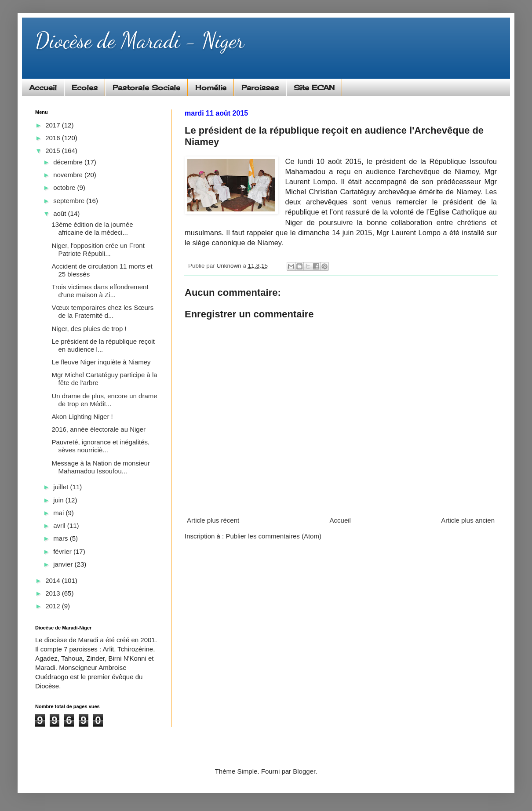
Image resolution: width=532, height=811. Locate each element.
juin (59, 500)
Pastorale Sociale (146, 87)
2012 (54, 606)
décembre (69, 162)
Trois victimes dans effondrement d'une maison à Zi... (100, 291)
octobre (65, 187)
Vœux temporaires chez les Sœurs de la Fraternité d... (103, 311)
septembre (70, 201)
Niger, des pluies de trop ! (89, 329)
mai (59, 513)
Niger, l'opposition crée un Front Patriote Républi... (98, 249)
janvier (64, 564)
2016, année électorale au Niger (99, 429)
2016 (54, 138)
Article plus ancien (468, 520)
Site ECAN (314, 87)
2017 (54, 125)
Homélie (211, 87)
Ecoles (85, 87)
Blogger (304, 771)
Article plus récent (213, 520)
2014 (54, 580)
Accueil (43, 87)
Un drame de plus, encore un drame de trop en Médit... (105, 400)
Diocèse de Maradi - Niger (140, 40)
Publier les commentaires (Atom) (273, 536)
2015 (54, 151)
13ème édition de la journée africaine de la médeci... (93, 228)
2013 (54, 593)
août (60, 213)
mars (62, 538)
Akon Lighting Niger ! (82, 416)
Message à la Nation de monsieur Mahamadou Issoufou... (101, 467)
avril (60, 526)
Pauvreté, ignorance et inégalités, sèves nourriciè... (101, 446)
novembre (69, 175)
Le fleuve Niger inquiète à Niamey (101, 362)
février (63, 551)
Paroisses (260, 87)
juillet (62, 487)
